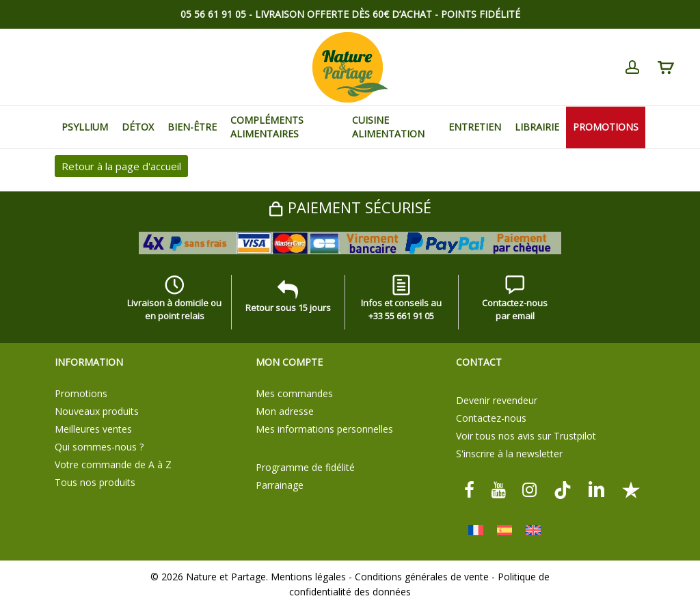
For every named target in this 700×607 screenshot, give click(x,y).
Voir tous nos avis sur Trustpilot (526, 436)
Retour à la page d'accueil (121, 166)
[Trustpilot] (631, 489)
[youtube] (498, 489)
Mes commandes (294, 393)
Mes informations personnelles (324, 429)
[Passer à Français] (476, 530)
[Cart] (665, 68)
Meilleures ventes (93, 429)
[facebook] (469, 489)
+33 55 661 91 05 (401, 316)
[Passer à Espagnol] (504, 530)
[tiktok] (563, 489)
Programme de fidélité (305, 467)
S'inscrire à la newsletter (509, 454)
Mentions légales (308, 577)
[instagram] (530, 489)
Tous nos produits (95, 482)
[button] (674, 7)
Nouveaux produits (97, 411)
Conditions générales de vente (422, 577)
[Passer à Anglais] (533, 530)
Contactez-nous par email (515, 301)
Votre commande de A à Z (113, 464)
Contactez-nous (491, 418)
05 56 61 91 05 (213, 14)
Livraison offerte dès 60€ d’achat (344, 14)
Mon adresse (285, 411)
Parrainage (280, 485)
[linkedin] (597, 489)
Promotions (81, 393)
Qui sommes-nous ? (99, 447)
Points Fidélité (481, 14)
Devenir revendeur (497, 400)
